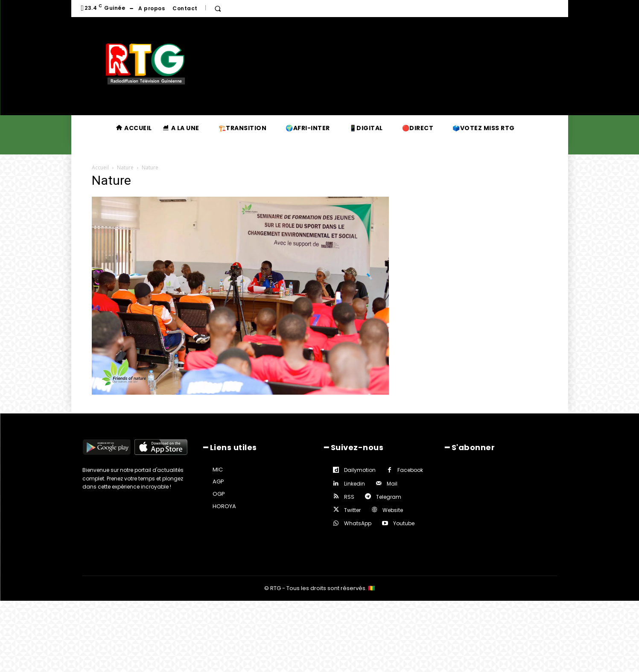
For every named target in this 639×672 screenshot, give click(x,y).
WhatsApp (358, 523)
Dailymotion (360, 470)
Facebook (410, 470)
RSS (349, 497)
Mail (392, 484)
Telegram (389, 497)
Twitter (352, 510)
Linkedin (355, 484)
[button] (218, 9)
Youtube (404, 523)
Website (393, 510)
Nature (125, 167)
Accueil (100, 167)
